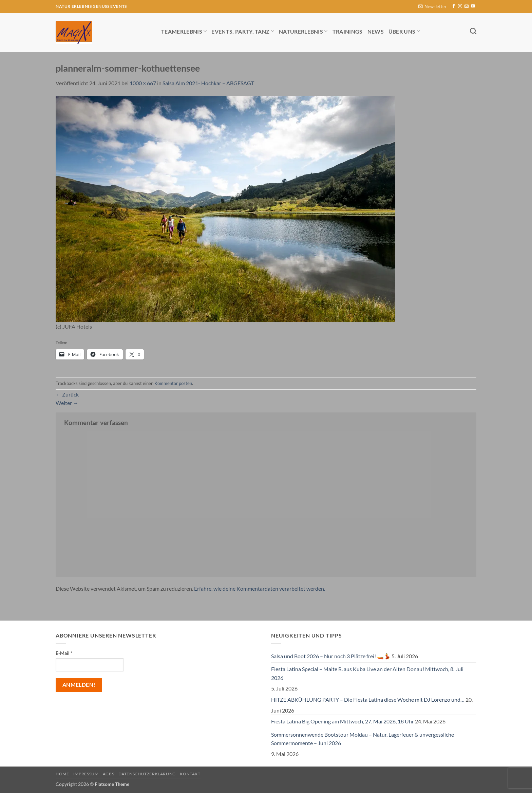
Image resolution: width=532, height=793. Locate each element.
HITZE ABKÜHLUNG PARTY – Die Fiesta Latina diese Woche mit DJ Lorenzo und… (368, 699)
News (376, 31)
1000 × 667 (143, 83)
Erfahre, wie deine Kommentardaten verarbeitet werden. (260, 588)
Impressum (86, 774)
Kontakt (190, 774)
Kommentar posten (173, 383)
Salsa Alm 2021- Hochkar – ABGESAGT (208, 83)
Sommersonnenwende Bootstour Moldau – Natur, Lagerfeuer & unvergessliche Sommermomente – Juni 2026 (363, 739)
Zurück (67, 394)
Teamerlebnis (184, 31)
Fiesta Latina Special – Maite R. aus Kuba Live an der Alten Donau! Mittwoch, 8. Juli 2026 (367, 673)
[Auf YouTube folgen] (473, 6)
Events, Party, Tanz (243, 31)
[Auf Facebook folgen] (454, 6)
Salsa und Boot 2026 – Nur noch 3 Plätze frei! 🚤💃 (331, 656)
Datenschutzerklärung (147, 774)
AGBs (108, 774)
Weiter (67, 403)
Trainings (348, 31)
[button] (432, 7)
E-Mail (64, 653)
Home (62, 774)
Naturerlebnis (303, 31)
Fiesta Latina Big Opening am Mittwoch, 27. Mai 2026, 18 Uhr (343, 721)
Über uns (404, 31)
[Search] (473, 31)
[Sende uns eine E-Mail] (467, 6)
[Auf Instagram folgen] (460, 6)
